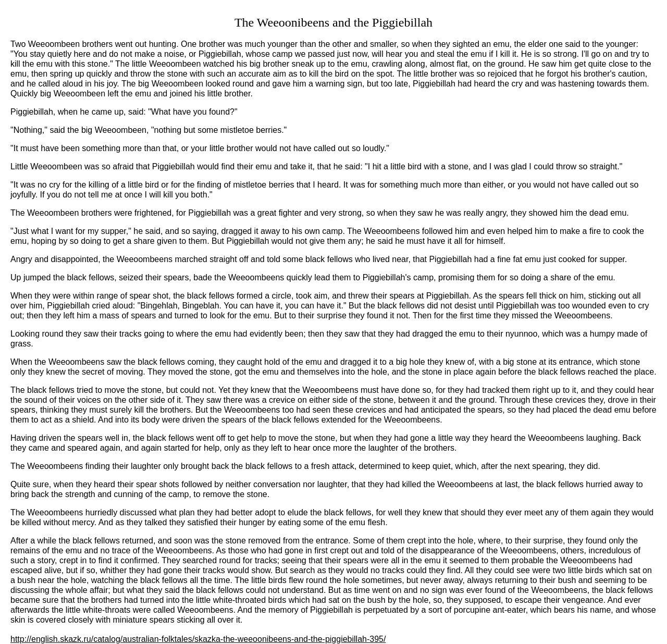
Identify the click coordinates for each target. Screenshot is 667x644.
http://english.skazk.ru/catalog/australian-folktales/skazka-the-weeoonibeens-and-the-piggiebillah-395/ (198, 639)
